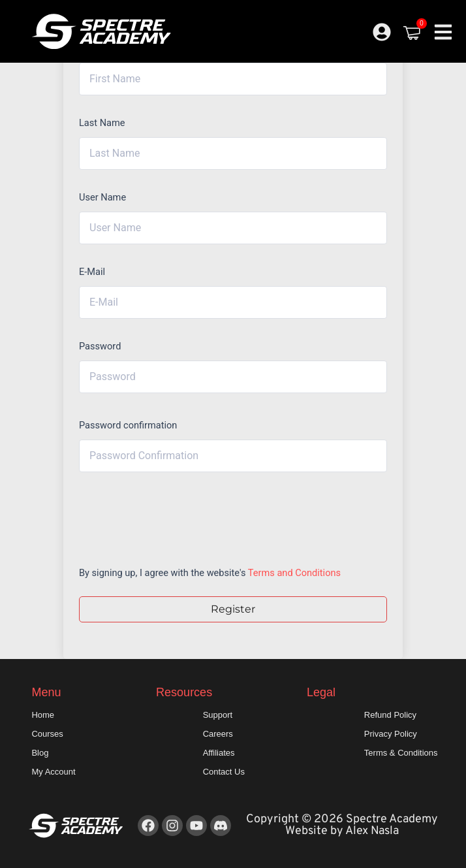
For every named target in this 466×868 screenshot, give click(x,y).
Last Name (102, 123)
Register (233, 609)
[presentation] (167, 516)
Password (100, 346)
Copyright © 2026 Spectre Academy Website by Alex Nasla (342, 825)
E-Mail (92, 272)
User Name (102, 197)
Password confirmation (128, 425)
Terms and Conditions (294, 573)
